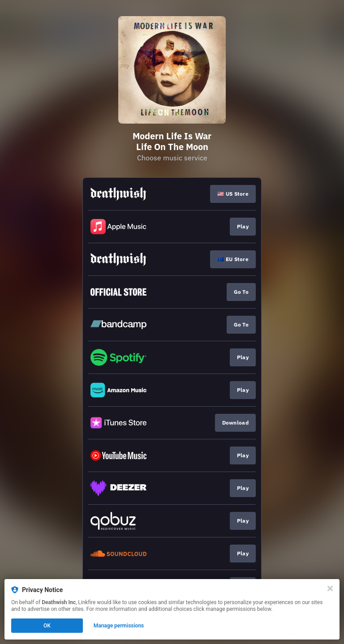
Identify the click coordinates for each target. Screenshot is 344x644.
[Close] (330, 588)
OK (47, 626)
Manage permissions (119, 626)
